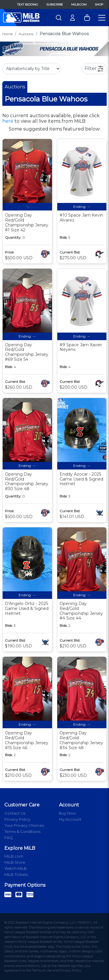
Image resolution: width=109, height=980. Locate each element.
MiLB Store (15, 862)
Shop (99, 5)
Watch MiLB (16, 868)
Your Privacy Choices (24, 825)
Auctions (26, 34)
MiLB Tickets (16, 874)
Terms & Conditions (22, 831)
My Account (70, 819)
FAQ (9, 838)
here (8, 121)
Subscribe (55, 5)
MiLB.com (79, 5)
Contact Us (15, 813)
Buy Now (67, 813)
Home (7, 34)
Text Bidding (28, 5)
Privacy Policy (17, 819)
